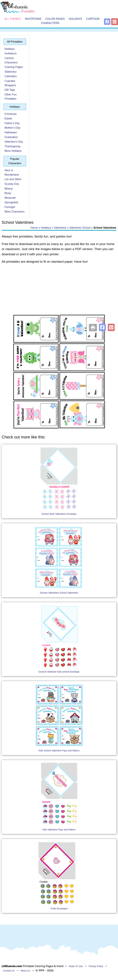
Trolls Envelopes (59, 909)
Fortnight (10, 207)
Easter (8, 118)
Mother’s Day (12, 128)
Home (34, 228)
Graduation (11, 137)
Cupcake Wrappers (10, 83)
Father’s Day (12, 123)
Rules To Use (76, 966)
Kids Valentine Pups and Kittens (59, 830)
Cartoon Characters (11, 60)
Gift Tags (10, 90)
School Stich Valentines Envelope (59, 514)
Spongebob (11, 202)
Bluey (8, 193)
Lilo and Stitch (13, 179)
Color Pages (55, 19)
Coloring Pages (14, 67)
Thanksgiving (12, 146)
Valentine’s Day (14, 142)
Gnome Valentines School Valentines (59, 593)
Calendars (11, 76)
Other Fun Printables (11, 97)
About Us (25, 971)
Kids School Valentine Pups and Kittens (59, 751)
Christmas (11, 114)
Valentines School (80, 228)
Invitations (33, 19)
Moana (9, 189)
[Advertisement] (59, 294)
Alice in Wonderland (12, 173)
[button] (102, 327)
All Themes (13, 19)
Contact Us (9, 971)
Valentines (60, 228)
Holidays (76, 19)
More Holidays (13, 151)
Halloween (11, 132)
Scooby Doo (12, 184)
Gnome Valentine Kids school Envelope (59, 672)
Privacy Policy (96, 966)
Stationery (11, 72)
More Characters (14, 212)
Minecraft (10, 198)
